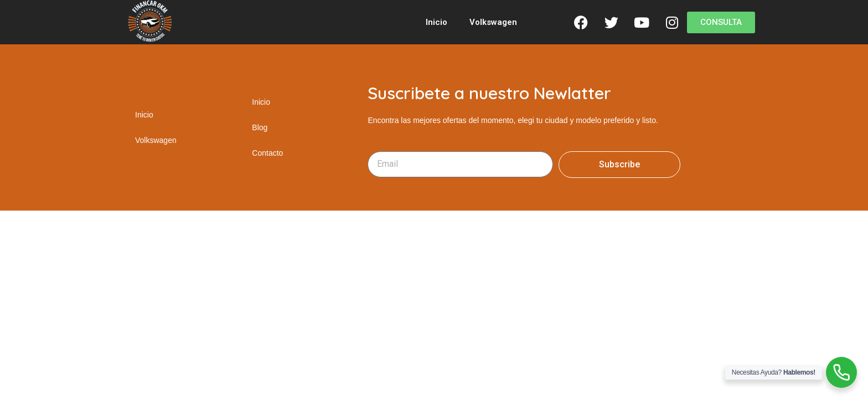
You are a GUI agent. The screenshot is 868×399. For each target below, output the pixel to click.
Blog (260, 127)
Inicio (436, 22)
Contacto (267, 153)
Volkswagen (493, 22)
